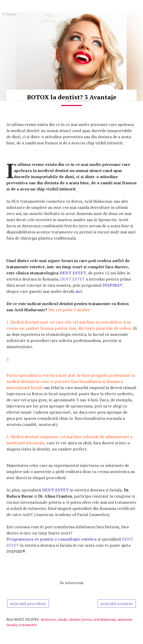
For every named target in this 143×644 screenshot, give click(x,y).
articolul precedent (28, 604)
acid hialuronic (105, 619)
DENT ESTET (73, 273)
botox (87, 619)
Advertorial (74, 583)
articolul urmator (117, 604)
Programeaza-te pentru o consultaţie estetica (52, 539)
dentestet (49, 619)
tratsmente (28, 625)
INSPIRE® (113, 285)
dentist (75, 619)
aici (79, 291)
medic (63, 619)
